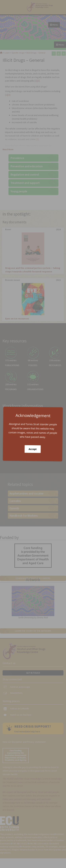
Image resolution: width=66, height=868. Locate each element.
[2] (38, 81)
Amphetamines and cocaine (26, 493)
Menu (54, 25)
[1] (36, 81)
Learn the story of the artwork (33, 631)
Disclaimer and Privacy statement (29, 742)
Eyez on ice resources (17, 319)
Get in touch (33, 673)
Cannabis (15, 501)
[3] (9, 95)
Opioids (14, 508)
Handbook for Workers (24, 516)
